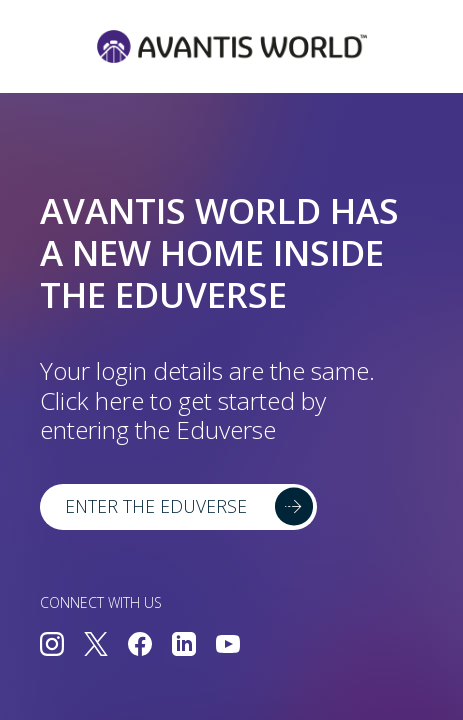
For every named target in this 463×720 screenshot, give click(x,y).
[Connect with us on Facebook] (140, 646)
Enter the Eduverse (156, 506)
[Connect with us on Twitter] (96, 646)
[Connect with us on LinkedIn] (184, 646)
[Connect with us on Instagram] (52, 646)
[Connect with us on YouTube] (228, 646)
